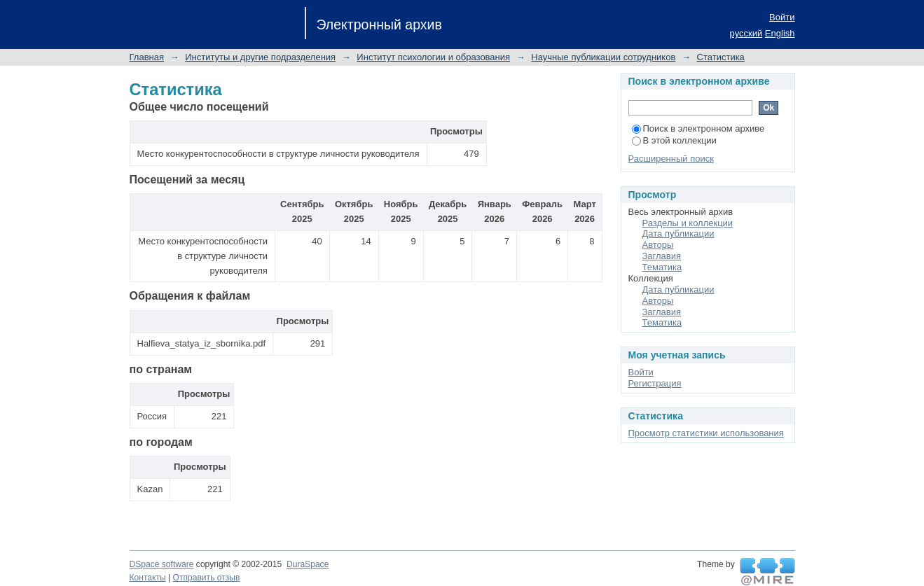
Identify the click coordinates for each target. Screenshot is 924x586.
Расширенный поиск (671, 159)
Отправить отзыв (207, 578)
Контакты (148, 578)
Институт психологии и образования (433, 57)
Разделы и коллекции (688, 223)
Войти (782, 17)
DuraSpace (308, 564)
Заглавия (662, 256)
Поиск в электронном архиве (698, 128)
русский (746, 33)
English (780, 33)
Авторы (658, 245)
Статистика (721, 57)
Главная (147, 57)
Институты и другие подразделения (260, 57)
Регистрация (655, 383)
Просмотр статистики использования (706, 433)
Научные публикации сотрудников (603, 57)
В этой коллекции (674, 140)
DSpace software (162, 564)
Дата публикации (678, 233)
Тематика (662, 267)
